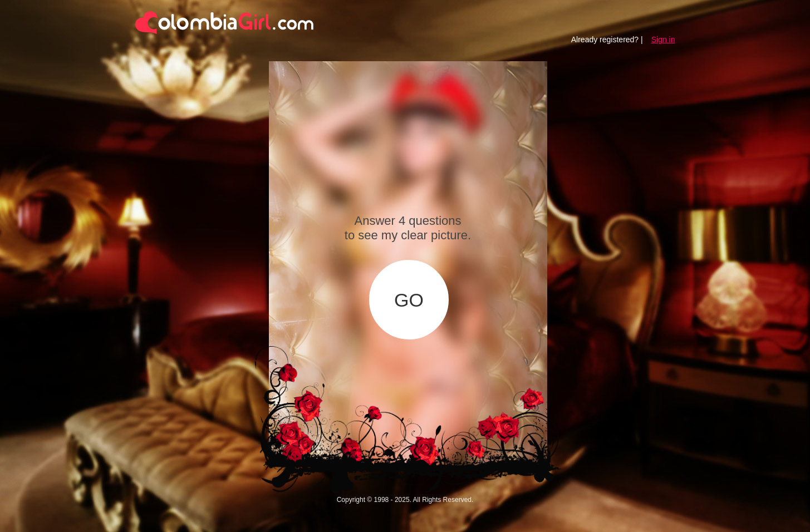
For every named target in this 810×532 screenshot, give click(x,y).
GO (409, 300)
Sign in (663, 40)
